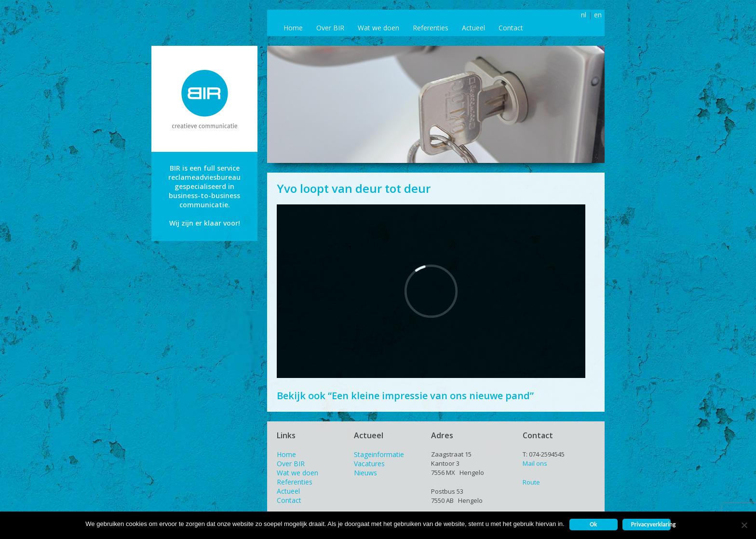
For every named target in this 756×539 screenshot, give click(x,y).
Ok (593, 524)
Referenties (431, 28)
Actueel (473, 28)
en (598, 15)
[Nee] (744, 525)
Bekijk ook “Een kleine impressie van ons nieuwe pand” (405, 396)
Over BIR (330, 28)
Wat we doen (378, 28)
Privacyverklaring (651, 524)
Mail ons (535, 463)
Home (293, 28)
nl (584, 15)
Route (531, 482)
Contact (511, 28)
